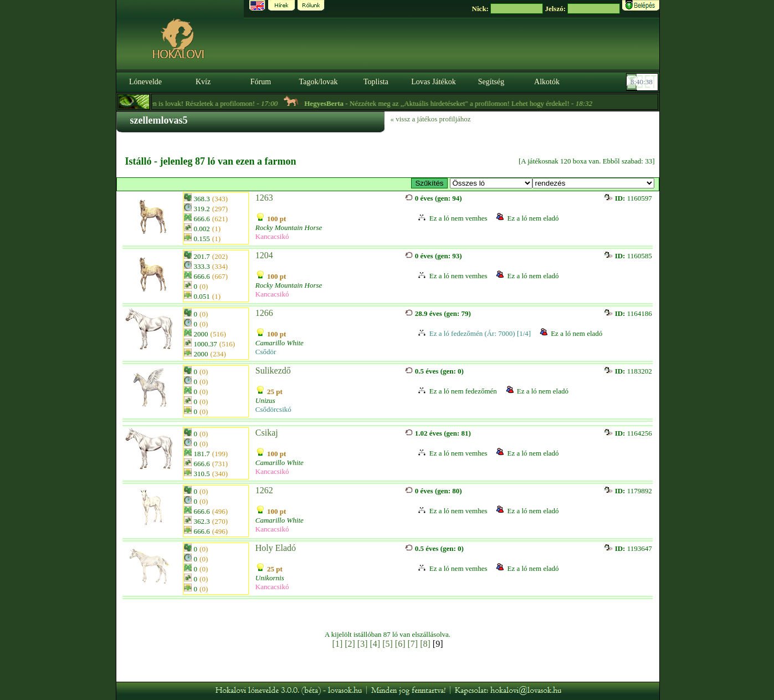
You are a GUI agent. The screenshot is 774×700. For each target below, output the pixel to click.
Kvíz (203, 82)
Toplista (376, 82)
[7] (412, 644)
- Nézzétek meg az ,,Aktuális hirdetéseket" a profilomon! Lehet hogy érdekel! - (456, 103)
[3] (363, 644)
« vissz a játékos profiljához (431, 119)
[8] (425, 644)
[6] (400, 644)
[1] (338, 644)
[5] (388, 644)
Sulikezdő (273, 371)
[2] (350, 644)
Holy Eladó (276, 548)
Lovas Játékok (433, 82)
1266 (264, 313)
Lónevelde (145, 82)
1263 (264, 198)
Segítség (491, 82)
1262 (264, 490)
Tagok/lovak (319, 82)
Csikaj (267, 433)
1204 (264, 255)
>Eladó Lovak (491, 183)
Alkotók (547, 82)
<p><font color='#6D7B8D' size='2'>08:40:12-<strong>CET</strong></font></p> (643, 82)
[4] (375, 644)
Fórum (261, 82)
